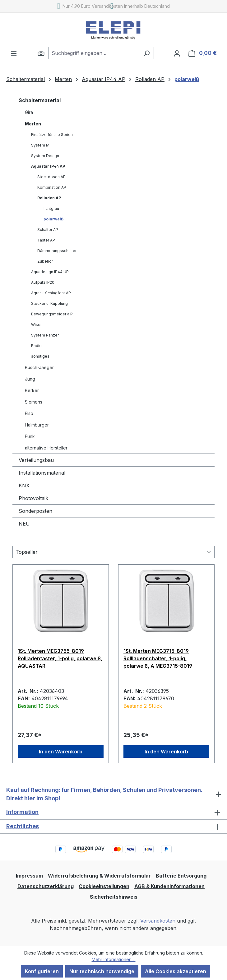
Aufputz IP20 (43, 282)
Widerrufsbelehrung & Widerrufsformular (99, 876)
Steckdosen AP (51, 177)
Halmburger (37, 425)
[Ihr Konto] (177, 53)
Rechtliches (23, 826)
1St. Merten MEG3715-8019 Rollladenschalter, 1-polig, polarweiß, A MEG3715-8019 (158, 658)
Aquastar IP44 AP (48, 166)
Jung (30, 379)
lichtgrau (51, 208)
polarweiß (53, 219)
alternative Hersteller (46, 448)
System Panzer (45, 335)
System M (40, 145)
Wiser (36, 325)
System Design (45, 156)
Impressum (29, 876)
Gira (29, 112)
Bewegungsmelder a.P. (52, 314)
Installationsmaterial (42, 473)
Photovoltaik (33, 498)
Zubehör (45, 261)
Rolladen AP (49, 198)
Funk (30, 436)
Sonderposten (35, 511)
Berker (32, 390)
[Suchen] (41, 53)
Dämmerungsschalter (57, 251)
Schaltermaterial (40, 100)
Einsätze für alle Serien (52, 135)
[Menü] (14, 53)
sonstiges (40, 356)
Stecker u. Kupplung (49, 303)
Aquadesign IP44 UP (50, 272)
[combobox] (94, 53)
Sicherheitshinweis (114, 897)
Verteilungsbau (36, 460)
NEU (24, 524)
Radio (36, 346)
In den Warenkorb (61, 752)
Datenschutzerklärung (46, 886)
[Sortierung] (113, 552)
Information (22, 812)
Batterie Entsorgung (181, 876)
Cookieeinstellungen (104, 886)
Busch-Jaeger (39, 367)
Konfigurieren (42, 971)
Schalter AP (48, 230)
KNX (24, 485)
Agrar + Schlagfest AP (51, 293)
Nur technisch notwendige (102, 971)
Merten (33, 124)
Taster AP (46, 240)
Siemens (34, 402)
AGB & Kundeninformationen (169, 886)
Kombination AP (52, 187)
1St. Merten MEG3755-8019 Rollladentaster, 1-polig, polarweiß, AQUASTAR (60, 658)
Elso (29, 413)
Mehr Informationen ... (114, 959)
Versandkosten (158, 921)
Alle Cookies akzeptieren (176, 971)
